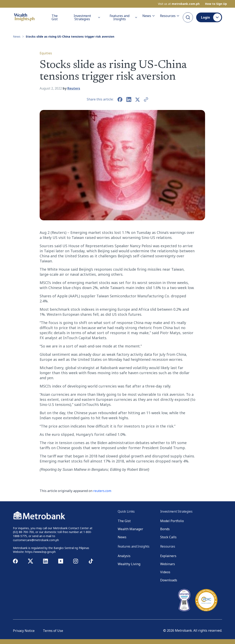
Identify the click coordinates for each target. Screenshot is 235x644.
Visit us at (179, 4)
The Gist (55, 17)
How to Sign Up (216, 4)
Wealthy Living (129, 564)
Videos (165, 572)
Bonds (165, 529)
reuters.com (102, 491)
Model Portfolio (172, 521)
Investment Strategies (87, 17)
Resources (170, 16)
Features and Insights (124, 17)
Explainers (168, 556)
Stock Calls (168, 537)
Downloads (169, 580)
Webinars (168, 564)
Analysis (124, 556)
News (149, 16)
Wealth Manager (130, 529)
